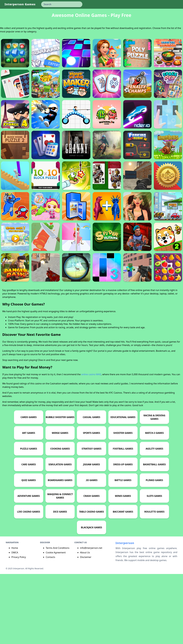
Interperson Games (20, 4)
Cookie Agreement (56, 623)
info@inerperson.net (91, 618)
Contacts (50, 627)
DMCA (15, 623)
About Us (85, 623)
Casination (55, 454)
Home (15, 618)
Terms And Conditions (58, 618)
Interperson (125, 613)
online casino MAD (91, 444)
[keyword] (62, 4)
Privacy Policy (19, 627)
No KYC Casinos (114, 463)
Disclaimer (86, 627)
